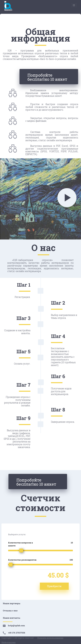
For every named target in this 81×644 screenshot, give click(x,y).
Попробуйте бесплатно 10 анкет (47, 77)
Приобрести (54, 586)
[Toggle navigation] (74, 5)
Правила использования (50, 638)
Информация (8, 642)
